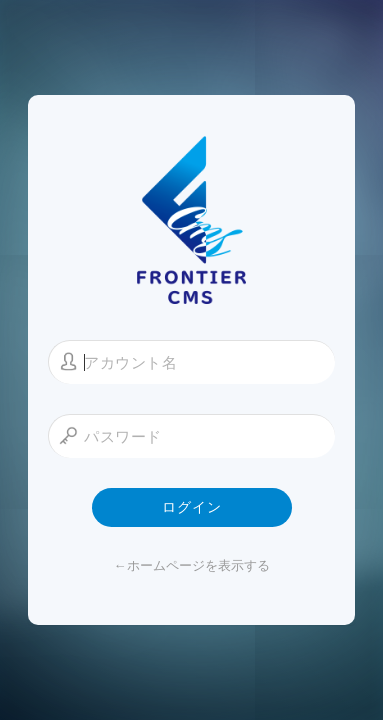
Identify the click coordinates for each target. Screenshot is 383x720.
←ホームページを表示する (192, 565)
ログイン (192, 507)
